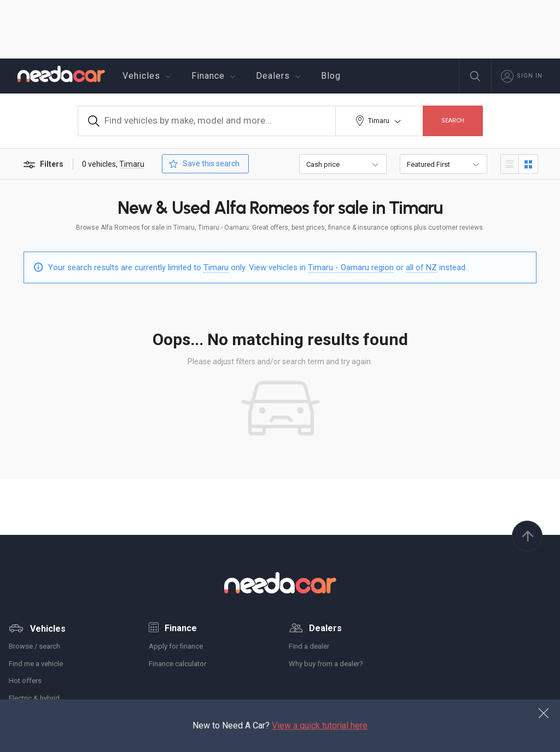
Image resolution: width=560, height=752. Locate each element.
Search (453, 121)
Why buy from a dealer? (326, 664)
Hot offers (25, 681)
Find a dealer (309, 646)
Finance (215, 76)
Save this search (203, 164)
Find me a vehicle (36, 664)
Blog (331, 76)
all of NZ (421, 267)
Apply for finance (176, 646)
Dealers (280, 76)
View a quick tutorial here (320, 725)
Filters (43, 165)
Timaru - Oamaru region (351, 267)
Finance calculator (177, 664)
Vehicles (148, 76)
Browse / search (34, 646)
